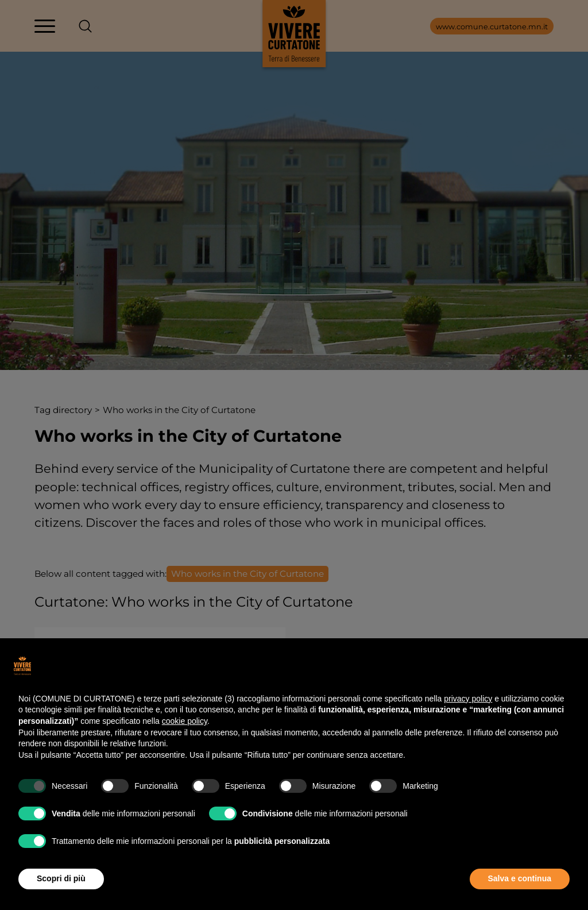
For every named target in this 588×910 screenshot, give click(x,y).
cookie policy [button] (185, 721)
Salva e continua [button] (520, 878)
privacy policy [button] (468, 699)
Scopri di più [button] (61, 878)
